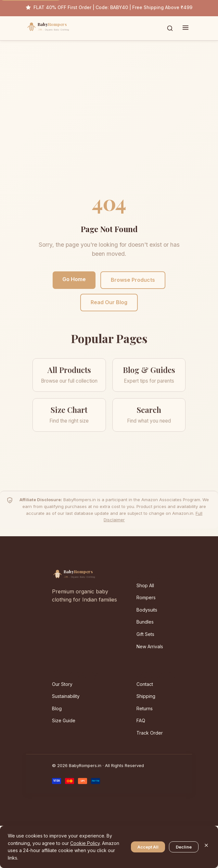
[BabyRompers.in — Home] (62, 28)
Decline (184, 847)
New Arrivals (150, 646)
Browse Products (133, 280)
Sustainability (66, 696)
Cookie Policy (85, 843)
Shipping (146, 696)
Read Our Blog (109, 302)
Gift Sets (145, 634)
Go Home (74, 279)
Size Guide (64, 720)
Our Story (62, 684)
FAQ (141, 720)
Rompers (146, 597)
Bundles (145, 622)
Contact (145, 684)
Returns (145, 708)
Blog (57, 708)
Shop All (145, 585)
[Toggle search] (170, 28)
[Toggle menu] (186, 28)
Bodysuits (147, 610)
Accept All (148, 847)
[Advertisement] (109, 122)
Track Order (150, 733)
